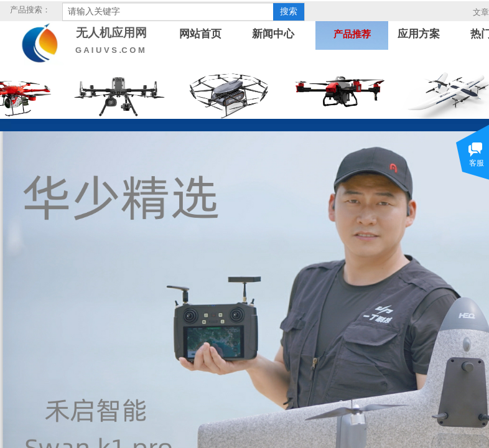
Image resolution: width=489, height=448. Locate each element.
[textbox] (168, 12)
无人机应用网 (111, 33)
